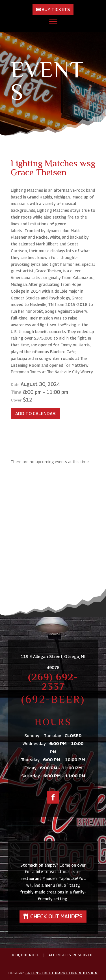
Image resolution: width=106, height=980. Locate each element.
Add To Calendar (35, 414)
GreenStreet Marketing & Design (61, 973)
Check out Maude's (56, 916)
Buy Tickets (56, 9)
